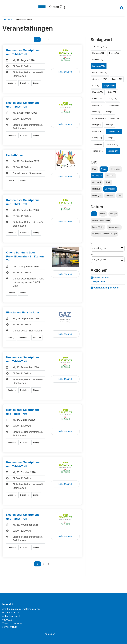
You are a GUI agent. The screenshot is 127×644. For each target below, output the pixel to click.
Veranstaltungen (25, 21)
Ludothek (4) (113, 107)
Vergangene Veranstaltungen (105, 235)
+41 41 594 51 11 (14, 623)
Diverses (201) (98, 67)
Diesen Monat (114, 228)
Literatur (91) (98, 107)
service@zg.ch (10, 627)
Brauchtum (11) (99, 61)
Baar (94, 170)
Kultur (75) (112, 93)
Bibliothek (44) (98, 54)
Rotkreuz (96, 190)
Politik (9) (109, 126)
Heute (103, 215)
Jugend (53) (117, 80)
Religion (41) (98, 133)
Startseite (7, 21)
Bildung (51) (114, 54)
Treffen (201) (98, 152)
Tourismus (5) (112, 146)
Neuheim (110, 177)
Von (92, 244)
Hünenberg (116, 170)
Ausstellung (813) (100, 48)
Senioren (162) (114, 133)
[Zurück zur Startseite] (64, 9)
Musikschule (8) (99, 120)
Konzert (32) (97, 93)
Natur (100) (115, 120)
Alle (94, 215)
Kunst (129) (97, 100)
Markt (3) (96, 113)
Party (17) (96, 126)
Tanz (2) (110, 139)
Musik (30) (109, 113)
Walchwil (110, 197)
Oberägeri (97, 184)
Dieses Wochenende (101, 222)
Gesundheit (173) (100, 80)
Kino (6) (96, 87)
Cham (104, 170)
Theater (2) (97, 146)
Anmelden (50, 634)
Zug (120, 197)
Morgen (113, 215)
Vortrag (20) (113, 152)
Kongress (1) (109, 87)
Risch (108, 184)
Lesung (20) (112, 100)
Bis (92, 256)
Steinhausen (110, 190)
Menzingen (97, 177)
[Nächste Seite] (49, 41)
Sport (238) (97, 139)
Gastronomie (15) (100, 74)
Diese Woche (98, 228)
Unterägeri (97, 197)
